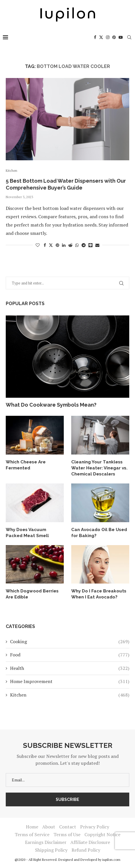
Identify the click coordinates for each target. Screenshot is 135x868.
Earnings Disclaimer (46, 842)
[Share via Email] (97, 245)
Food (70, 655)
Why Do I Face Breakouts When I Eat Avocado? (99, 594)
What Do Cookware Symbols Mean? (51, 405)
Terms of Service (32, 834)
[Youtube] (121, 37)
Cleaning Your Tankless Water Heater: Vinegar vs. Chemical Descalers (99, 468)
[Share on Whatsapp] (77, 245)
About (49, 827)
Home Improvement (70, 681)
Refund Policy (86, 850)
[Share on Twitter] (51, 245)
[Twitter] (101, 37)
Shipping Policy (51, 850)
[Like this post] (38, 245)
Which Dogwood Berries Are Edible (32, 594)
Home (32, 827)
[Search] (129, 37)
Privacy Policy (95, 827)
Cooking (70, 641)
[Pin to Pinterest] (57, 245)
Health (70, 668)
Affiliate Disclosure (90, 842)
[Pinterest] (114, 37)
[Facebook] (95, 37)
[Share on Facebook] (45, 245)
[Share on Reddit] (70, 245)
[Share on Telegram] (84, 245)
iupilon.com (111, 860)
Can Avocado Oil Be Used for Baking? (99, 533)
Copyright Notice (102, 834)
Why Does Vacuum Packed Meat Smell (27, 533)
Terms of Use (67, 834)
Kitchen (70, 695)
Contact (68, 827)
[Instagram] (108, 37)
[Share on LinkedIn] (64, 245)
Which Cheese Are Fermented (26, 465)
